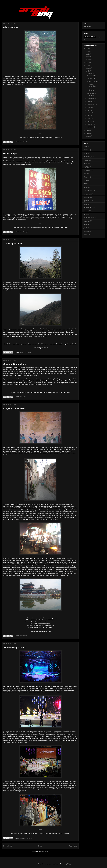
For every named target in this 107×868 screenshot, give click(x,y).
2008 (88, 131)
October (90, 102)
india (85, 163)
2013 (88, 60)
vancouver (87, 170)
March (90, 121)
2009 (88, 71)
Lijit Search (87, 27)
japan (85, 228)
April (89, 118)
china (21, 142)
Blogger (70, 864)
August (90, 107)
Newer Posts (8, 846)
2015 (88, 54)
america (86, 224)
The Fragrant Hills (13, 244)
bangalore (87, 194)
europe (86, 214)
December (91, 73)
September (91, 104)
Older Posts (73, 846)
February (91, 124)
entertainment (88, 207)
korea (85, 153)
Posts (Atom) (44, 851)
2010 (88, 68)
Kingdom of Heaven (14, 408)
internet (86, 211)
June (89, 113)
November (91, 99)
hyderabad (87, 201)
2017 (88, 48)
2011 (88, 65)
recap (85, 204)
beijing (21, 352)
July (89, 110)
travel (25, 142)
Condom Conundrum (15, 364)
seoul (85, 180)
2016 (88, 51)
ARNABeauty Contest (15, 647)
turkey (85, 235)
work (85, 184)
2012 (88, 63)
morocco (86, 231)
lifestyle (26, 232)
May (89, 116)
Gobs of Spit (10, 154)
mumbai (86, 197)
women (30, 838)
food (85, 174)
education (87, 221)
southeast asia (88, 218)
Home (41, 846)
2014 (88, 57)
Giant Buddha (11, 27)
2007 (88, 133)
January (90, 127)
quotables (87, 157)
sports (85, 187)
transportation (88, 191)
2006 (88, 136)
